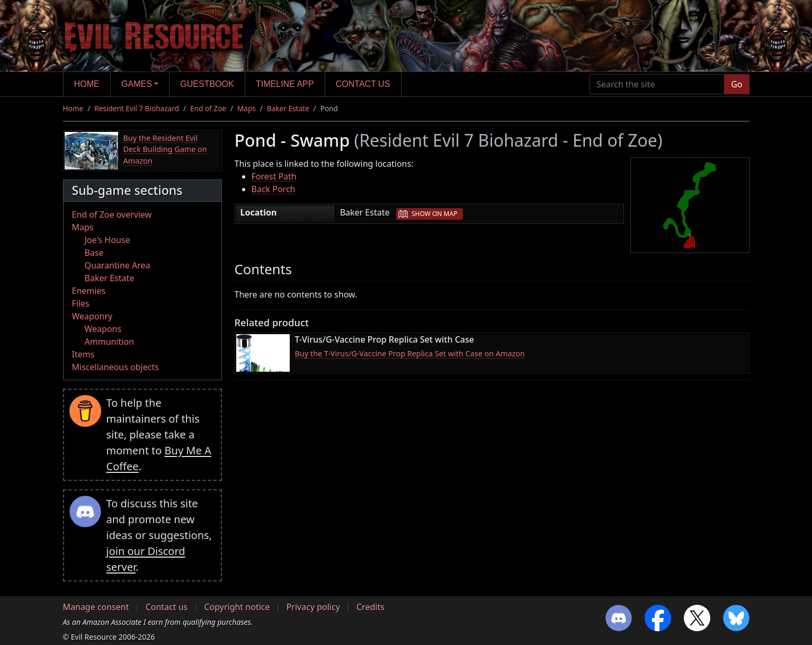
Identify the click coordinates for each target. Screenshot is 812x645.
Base (94, 253)
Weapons (103, 329)
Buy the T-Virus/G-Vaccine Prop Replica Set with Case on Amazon (410, 353)
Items (83, 354)
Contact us (363, 84)
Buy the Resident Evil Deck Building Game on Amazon (165, 149)
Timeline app (285, 84)
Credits (371, 607)
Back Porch (274, 189)
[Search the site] (657, 84)
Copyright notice (237, 607)
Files (81, 303)
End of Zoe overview (112, 214)
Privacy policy (313, 607)
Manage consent (96, 607)
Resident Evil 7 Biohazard (137, 108)
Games (137, 84)
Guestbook (207, 84)
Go (737, 84)
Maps (247, 108)
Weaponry (92, 316)
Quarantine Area (118, 265)
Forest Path (274, 176)
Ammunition (110, 342)
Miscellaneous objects (115, 367)
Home (87, 84)
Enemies (89, 291)
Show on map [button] (434, 214)
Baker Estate (288, 108)
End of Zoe (208, 108)
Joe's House (108, 240)
